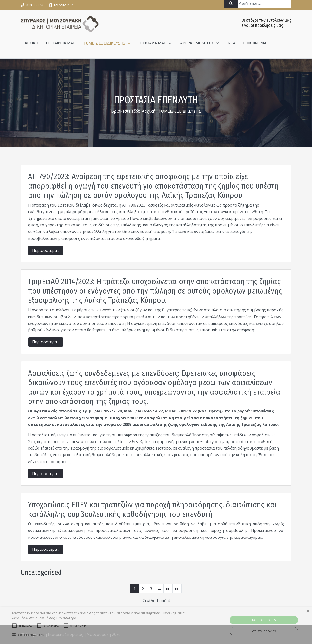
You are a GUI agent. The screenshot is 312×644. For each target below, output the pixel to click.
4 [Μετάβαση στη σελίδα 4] (159, 589)
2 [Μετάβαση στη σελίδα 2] (143, 589)
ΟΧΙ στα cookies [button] (264, 631)
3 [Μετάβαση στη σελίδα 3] (151, 589)
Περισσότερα (66, 618)
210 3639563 (36, 5)
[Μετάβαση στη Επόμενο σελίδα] (168, 589)
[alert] (156, 626)
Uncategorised (41, 573)
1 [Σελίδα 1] (134, 589)
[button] (106, 635)
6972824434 (64, 5)
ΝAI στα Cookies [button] (264, 620)
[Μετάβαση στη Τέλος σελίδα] (177, 589)
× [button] (308, 611)
